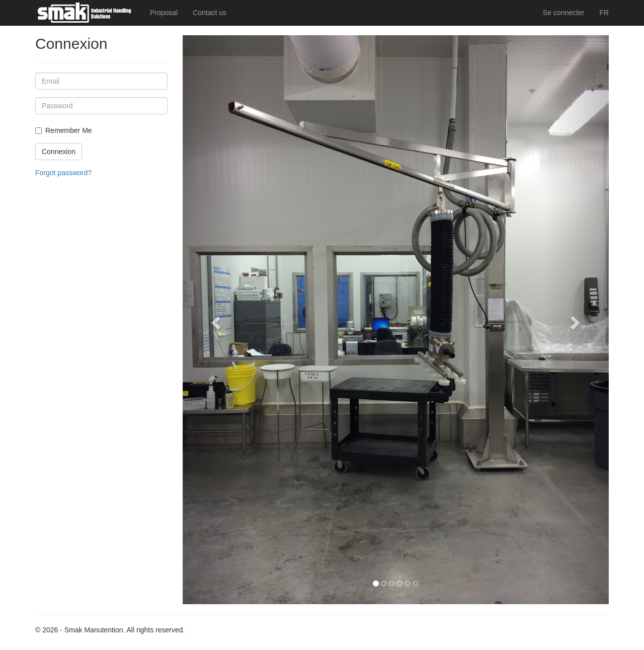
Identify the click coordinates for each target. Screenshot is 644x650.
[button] (215, 320)
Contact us (210, 13)
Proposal (164, 13)
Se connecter (564, 13)
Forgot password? (63, 173)
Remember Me (69, 130)
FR (604, 13)
